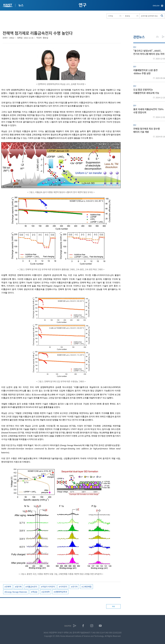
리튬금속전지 (32, 587)
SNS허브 (68, 626)
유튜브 (100, 626)
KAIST (8, 6)
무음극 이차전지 (49, 587)
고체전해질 (87, 587)
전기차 (75, 587)
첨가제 (19, 587)
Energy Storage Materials (16, 592)
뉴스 (21, 5)
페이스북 (83, 626)
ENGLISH (156, 6)
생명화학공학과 (61, 592)
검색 (162, 16)
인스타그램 (92, 626)
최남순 (35, 592)
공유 (163, 37)
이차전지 (64, 587)
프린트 (157, 37)
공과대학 (46, 592)
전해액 (8, 587)
